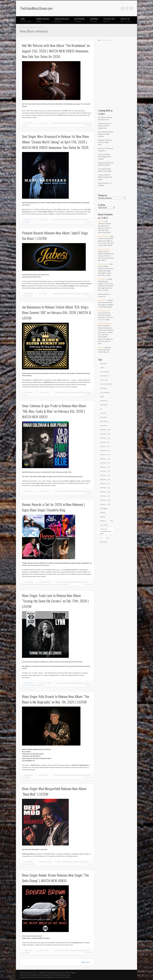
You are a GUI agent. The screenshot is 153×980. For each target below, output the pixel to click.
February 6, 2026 (44, 392)
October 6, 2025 (44, 775)
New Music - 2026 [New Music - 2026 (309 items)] (105, 504)
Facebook (123, 8)
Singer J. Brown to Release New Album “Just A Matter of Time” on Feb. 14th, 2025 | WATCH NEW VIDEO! (106, 241)
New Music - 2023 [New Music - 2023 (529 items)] (105, 492)
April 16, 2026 (43, 294)
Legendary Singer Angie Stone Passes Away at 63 (104, 350)
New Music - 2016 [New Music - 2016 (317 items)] (105, 463)
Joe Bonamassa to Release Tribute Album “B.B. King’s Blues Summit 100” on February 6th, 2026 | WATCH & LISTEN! (57, 312)
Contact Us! (126, 20)
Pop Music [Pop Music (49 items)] (103, 512)
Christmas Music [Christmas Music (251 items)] (105, 372)
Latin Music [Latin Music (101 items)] (103, 413)
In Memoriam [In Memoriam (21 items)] (104, 401)
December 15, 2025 (45, 683)
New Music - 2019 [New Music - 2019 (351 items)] (105, 475)
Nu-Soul (61, 584)
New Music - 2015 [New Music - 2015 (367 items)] (105, 459)
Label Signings (65, 582)
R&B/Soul (66, 584)
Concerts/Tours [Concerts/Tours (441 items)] (104, 376)
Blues (54, 123)
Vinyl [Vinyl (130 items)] (107, 538)
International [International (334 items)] (104, 405)
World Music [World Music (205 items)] (103, 542)
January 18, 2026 (44, 491)
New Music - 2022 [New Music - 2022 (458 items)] (105, 488)
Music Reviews (80, 20)
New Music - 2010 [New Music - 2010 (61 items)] (105, 438)
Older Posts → (87, 962)
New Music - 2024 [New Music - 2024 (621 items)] (105, 496)
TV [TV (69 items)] (101, 538)
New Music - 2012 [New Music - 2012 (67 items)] (105, 446)
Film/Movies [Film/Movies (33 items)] (103, 388)
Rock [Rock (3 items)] (112, 521)
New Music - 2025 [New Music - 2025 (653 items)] (105, 500)
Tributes (24, 395)
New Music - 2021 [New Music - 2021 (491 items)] (105, 483)
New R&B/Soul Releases (35, 584)
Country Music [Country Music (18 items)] (104, 380)
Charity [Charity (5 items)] (102, 367)
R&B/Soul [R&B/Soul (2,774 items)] (103, 517)
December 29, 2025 (45, 582)
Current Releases (43, 20)
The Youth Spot (109, 20)
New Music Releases (74, 123)
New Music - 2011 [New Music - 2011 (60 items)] (105, 442)
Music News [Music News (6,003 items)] (103, 417)
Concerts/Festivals (62, 20)
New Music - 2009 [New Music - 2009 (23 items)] (105, 434)
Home (26, 20)
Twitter (127, 8)
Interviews (94, 20)
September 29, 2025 (45, 862)
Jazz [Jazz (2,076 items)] (101, 409)
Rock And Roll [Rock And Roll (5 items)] (104, 525)
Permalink (89, 125)
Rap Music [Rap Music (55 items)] (103, 521)
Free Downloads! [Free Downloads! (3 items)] (105, 392)
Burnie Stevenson (104, 294)
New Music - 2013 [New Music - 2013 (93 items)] (105, 450)
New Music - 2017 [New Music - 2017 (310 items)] (105, 467)
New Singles (84, 123)
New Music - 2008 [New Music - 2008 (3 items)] (105, 430)
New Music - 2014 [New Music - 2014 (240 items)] (105, 454)
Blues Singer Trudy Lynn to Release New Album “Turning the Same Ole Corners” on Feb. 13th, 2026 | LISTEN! (55, 601)
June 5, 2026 (43, 123)
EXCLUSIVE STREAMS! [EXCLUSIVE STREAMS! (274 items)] (106, 384)
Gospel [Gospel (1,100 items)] (102, 396)
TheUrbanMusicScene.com (36, 8)
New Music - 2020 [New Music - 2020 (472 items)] (105, 479)
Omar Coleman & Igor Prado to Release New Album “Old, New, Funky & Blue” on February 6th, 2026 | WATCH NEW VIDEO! (54, 411)
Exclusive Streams (66, 683)
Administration (29, 123)
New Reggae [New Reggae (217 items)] (104, 508)
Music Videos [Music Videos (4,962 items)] (104, 425)
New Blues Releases (62, 123)
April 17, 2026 (43, 220)
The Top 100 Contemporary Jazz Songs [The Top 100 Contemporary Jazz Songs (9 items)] (105, 531)
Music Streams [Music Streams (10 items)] (104, 421)
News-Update (26, 222)
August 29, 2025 (44, 951)
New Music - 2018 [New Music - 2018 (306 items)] (105, 471)
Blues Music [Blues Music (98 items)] (103, 363)
